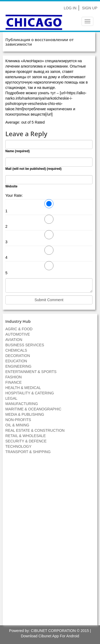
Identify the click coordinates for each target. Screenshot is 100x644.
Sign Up (90, 8)
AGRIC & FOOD (19, 329)
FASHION (13, 377)
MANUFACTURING (22, 404)
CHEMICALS (16, 350)
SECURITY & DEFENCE (26, 441)
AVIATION (14, 340)
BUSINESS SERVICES (25, 345)
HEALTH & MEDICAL (23, 388)
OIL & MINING (17, 425)
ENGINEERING (18, 366)
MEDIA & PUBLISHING (25, 414)
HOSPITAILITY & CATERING (30, 393)
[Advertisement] (50, 543)
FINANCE (13, 382)
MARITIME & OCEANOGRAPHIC (33, 409)
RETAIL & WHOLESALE (26, 436)
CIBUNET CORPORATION (53, 631)
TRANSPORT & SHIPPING (28, 452)
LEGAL (11, 398)
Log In (70, 8)
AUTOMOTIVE (18, 334)
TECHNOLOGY (18, 446)
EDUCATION (16, 361)
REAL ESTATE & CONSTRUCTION (35, 430)
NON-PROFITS (18, 420)
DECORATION (18, 356)
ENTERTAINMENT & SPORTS (31, 372)
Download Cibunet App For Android (50, 636)
